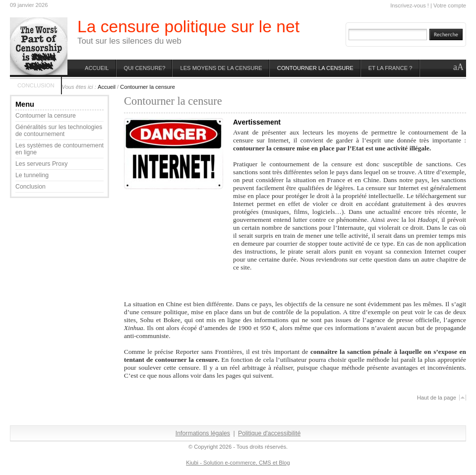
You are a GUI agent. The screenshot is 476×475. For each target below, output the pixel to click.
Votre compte (450, 5)
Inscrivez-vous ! (410, 5)
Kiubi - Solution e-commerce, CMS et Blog (238, 463)
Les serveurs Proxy (41, 164)
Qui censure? (145, 68)
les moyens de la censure (221, 68)
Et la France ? (390, 68)
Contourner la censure (315, 68)
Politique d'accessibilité (269, 433)
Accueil (97, 68)
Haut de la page (437, 398)
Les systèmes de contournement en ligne (59, 149)
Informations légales (203, 433)
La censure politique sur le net (188, 27)
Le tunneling (32, 175)
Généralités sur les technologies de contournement (59, 131)
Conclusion (36, 85)
